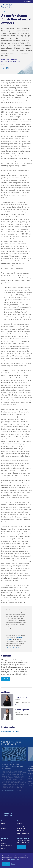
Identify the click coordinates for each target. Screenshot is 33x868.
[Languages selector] (28, 2)
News (3, 848)
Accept (6, 864)
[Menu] (26, 6)
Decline (13, 864)
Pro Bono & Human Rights (10, 731)
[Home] (7, 6)
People (3, 826)
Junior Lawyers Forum (23, 833)
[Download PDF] (8, 68)
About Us (20, 824)
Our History (20, 826)
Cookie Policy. (15, 860)
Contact (4, 831)
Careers (4, 828)
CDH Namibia (21, 831)
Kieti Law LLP (21, 828)
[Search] (31, 6)
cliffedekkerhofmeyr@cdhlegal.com (15, 648)
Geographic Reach (7, 846)
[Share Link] (3, 68)
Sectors (4, 841)
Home (3, 824)
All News (5, 12)
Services (4, 843)
